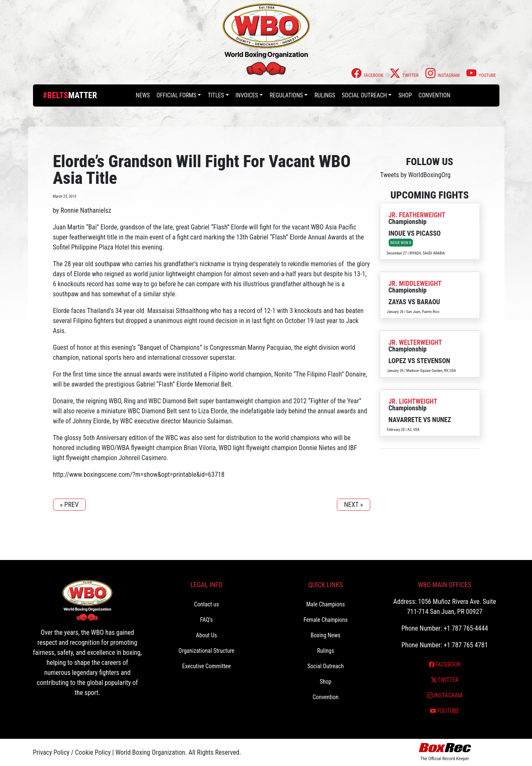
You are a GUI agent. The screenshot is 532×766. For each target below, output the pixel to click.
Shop (405, 95)
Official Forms (176, 95)
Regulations (286, 95)
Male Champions (326, 604)
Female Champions (326, 620)
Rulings (325, 95)
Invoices (247, 95)
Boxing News (326, 635)
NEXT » (353, 505)
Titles (216, 95)
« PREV (70, 505)
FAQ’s (206, 620)
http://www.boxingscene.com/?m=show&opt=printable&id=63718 (139, 475)
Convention (434, 95)
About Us (206, 635)
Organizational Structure (206, 651)
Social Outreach (364, 95)
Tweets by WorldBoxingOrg (416, 175)
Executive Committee (206, 666)
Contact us (206, 604)
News (143, 95)
